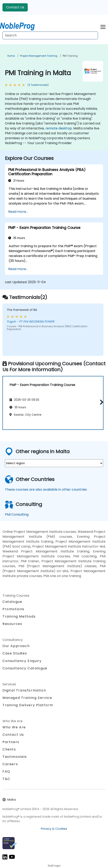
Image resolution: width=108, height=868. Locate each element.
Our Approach (16, 646)
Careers (10, 764)
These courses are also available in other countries (46, 489)
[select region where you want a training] (54, 463)
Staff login (54, 866)
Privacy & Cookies (54, 829)
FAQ (6, 771)
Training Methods (19, 616)
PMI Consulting (17, 514)
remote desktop (59, 128)
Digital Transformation (24, 690)
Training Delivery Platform (28, 705)
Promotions (13, 609)
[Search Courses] (50, 35)
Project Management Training (39, 56)
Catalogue (12, 602)
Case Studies (15, 653)
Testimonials (15, 757)
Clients (9, 749)
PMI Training (70, 56)
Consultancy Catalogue (25, 668)
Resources (12, 624)
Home (11, 56)
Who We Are (14, 727)
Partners (11, 742)
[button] (101, 402)
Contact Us (15, 7)
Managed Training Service (27, 698)
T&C (6, 779)
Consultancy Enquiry (22, 661)
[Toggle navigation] (103, 26)
